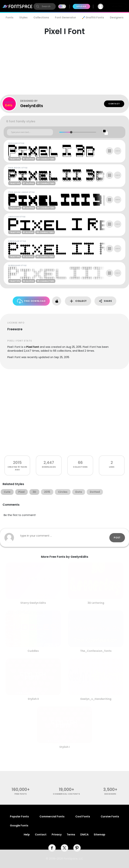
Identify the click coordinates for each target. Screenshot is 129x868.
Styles (23, 17)
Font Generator (66, 17)
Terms (71, 835)
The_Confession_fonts (96, 651)
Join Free (117, 6)
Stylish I (64, 747)
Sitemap (100, 835)
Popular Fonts (19, 816)
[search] (45, 6)
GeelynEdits (32, 106)
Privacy (57, 835)
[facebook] (52, 848)
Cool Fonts (83, 816)
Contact (114, 104)
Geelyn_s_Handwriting (96, 699)
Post (117, 538)
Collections (41, 17)
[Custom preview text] (30, 132)
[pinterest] (77, 848)
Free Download (31, 301)
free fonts (21, 794)
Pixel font (33, 347)
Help (27, 835)
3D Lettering (96, 603)
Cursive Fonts (110, 816)
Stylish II (33, 699)
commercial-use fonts (66, 794)
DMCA (84, 835)
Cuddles (33, 651)
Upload (81, 6)
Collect (78, 301)
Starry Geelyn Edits (33, 603)
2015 (17, 463)
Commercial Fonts (52, 816)
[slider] (71, 132)
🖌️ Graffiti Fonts (93, 17)
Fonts (10, 17)
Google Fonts (19, 825)
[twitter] (64, 848)
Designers (117, 17)
